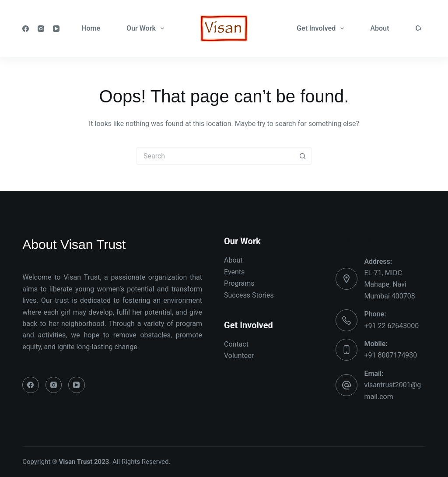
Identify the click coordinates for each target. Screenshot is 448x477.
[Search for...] (215, 156)
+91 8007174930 (390, 355)
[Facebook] (26, 29)
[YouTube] (56, 29)
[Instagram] (41, 29)
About (380, 28)
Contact (236, 344)
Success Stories (249, 295)
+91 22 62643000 (391, 326)
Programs (239, 283)
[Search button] (303, 156)
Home (91, 28)
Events (234, 272)
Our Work (147, 28)
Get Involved (322, 28)
